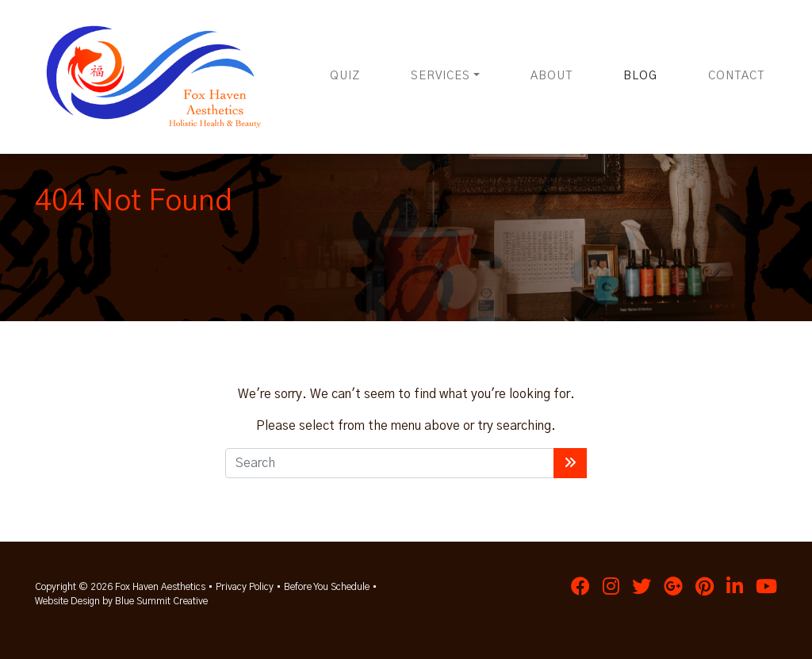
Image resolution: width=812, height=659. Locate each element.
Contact (736, 76)
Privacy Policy (245, 587)
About (552, 76)
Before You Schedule (327, 587)
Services (440, 76)
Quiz (345, 76)
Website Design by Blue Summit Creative (121, 601)
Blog (640, 76)
